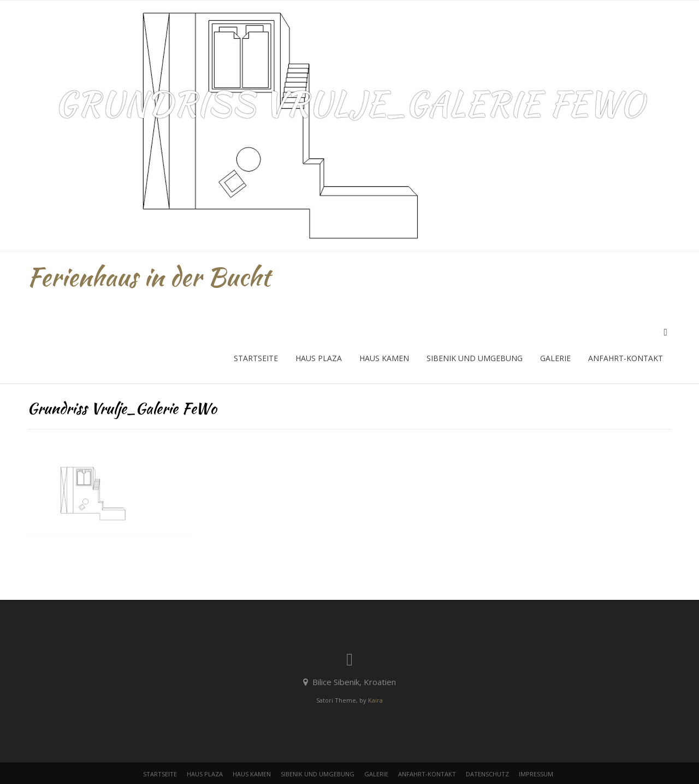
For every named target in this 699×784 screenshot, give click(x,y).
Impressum (536, 774)
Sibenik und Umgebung (475, 358)
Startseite (256, 358)
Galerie (555, 358)
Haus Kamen (384, 358)
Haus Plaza (319, 358)
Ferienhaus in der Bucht (149, 277)
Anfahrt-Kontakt (626, 358)
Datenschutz (487, 774)
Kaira (375, 700)
